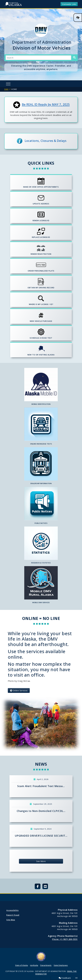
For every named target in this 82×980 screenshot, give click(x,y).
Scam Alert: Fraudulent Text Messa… (41, 786)
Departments (46, 965)
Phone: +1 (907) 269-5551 (65, 939)
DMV (6, 89)
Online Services (19, 690)
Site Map (11, 920)
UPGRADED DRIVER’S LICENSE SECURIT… (41, 836)
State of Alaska (14, 4)
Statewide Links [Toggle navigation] (69, 4)
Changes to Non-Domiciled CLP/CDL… (41, 811)
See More (41, 861)
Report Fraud (13, 915)
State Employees (61, 965)
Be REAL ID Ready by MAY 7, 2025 (46, 105)
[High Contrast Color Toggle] (78, 18)
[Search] (74, 57)
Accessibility (13, 910)
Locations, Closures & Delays (46, 141)
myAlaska (34, 965)
